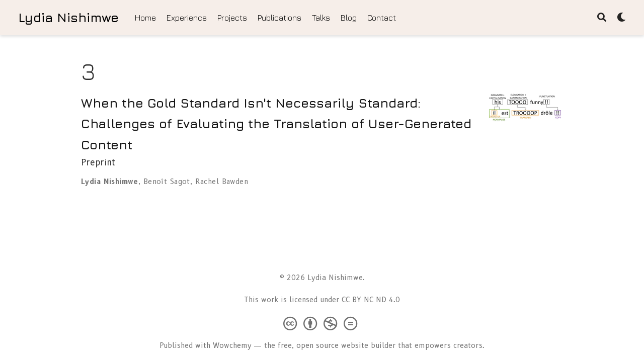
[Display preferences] (621, 18)
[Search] (602, 18)
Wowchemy (232, 345)
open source (317, 345)
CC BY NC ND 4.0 (371, 300)
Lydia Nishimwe (68, 17)
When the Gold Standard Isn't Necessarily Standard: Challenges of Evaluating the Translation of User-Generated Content (276, 124)
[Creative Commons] (322, 323)
